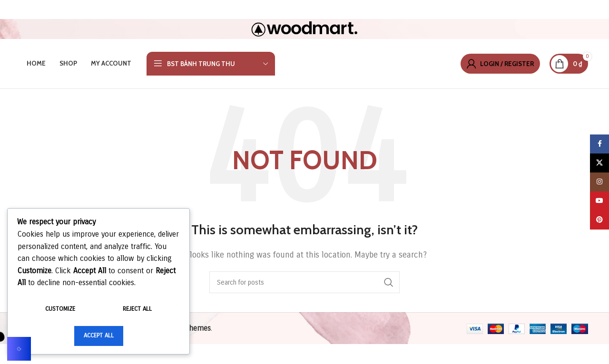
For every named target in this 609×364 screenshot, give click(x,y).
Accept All (99, 335)
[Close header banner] (597, 10)
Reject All (137, 309)
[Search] (304, 282)
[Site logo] (304, 28)
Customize (60, 309)
